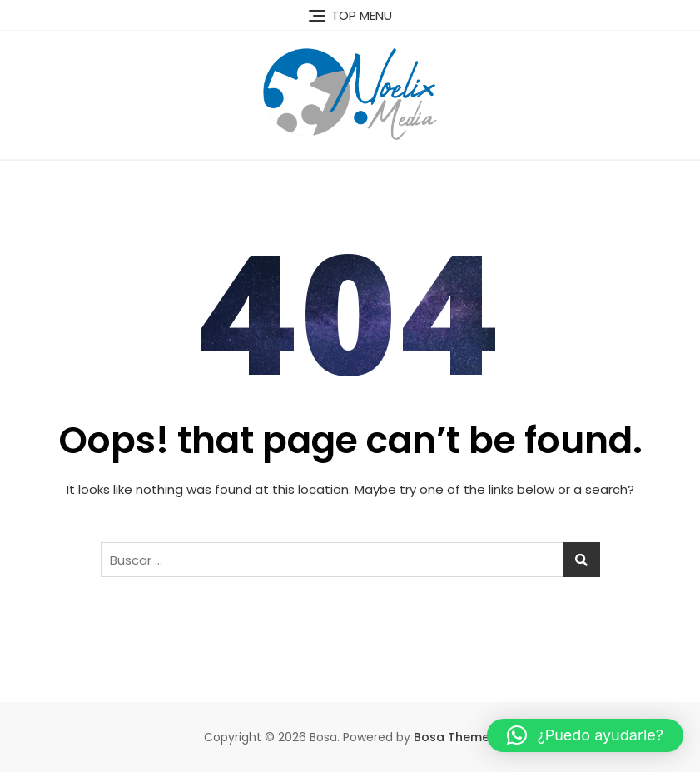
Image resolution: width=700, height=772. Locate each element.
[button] (585, 735)
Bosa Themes (455, 737)
